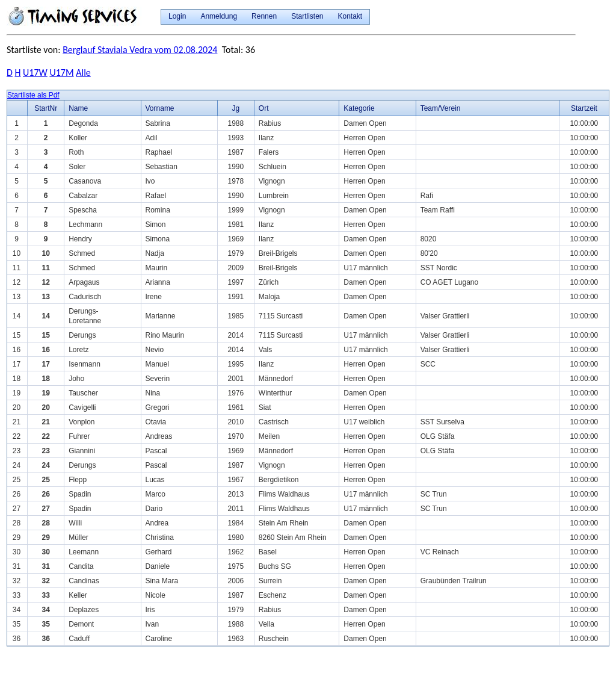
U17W (35, 73)
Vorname (160, 108)
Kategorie (359, 108)
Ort (264, 108)
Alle (83, 73)
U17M (61, 73)
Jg (236, 108)
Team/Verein (441, 108)
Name (78, 108)
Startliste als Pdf (33, 95)
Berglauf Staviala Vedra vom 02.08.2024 (140, 50)
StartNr (46, 108)
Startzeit (584, 108)
